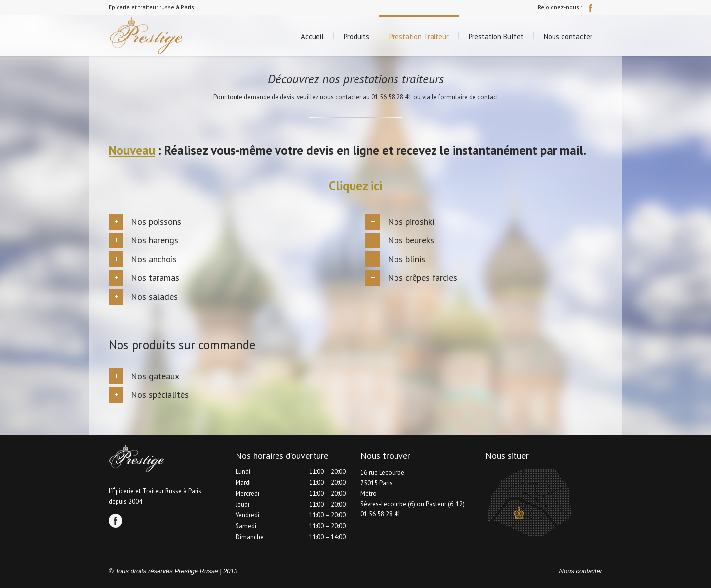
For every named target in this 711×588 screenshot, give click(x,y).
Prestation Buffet (496, 36)
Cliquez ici (355, 186)
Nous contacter (568, 36)
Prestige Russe (196, 571)
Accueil (312, 36)
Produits (356, 36)
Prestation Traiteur (419, 36)
